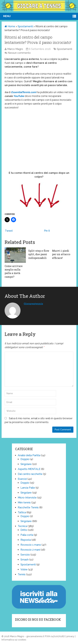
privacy (70, 636)
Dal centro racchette (30, 474)
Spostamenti (25, 26)
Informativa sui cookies (14, 640)
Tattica (22, 512)
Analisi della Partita (29, 455)
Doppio (25, 459)
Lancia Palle (28, 488)
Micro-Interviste (27, 498)
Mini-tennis (24, 503)
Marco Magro (15, 49)
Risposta (26, 540)
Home (10, 26)
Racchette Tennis (28, 507)
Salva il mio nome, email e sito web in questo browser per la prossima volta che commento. (39, 420)
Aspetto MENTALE (29, 469)
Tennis (22, 574)
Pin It (47, 231)
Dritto (24, 530)
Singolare (26, 464)
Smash (25, 560)
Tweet (9, 231)
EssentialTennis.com (24, 92)
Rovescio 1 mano (31, 545)
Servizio (25, 555)
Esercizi (22, 479)
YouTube (19, 96)
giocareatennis (33, 304)
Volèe (24, 569)
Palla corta (27, 535)
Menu (7, 16)
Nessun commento (19, 53)
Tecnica (22, 526)
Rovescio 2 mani (30, 550)
